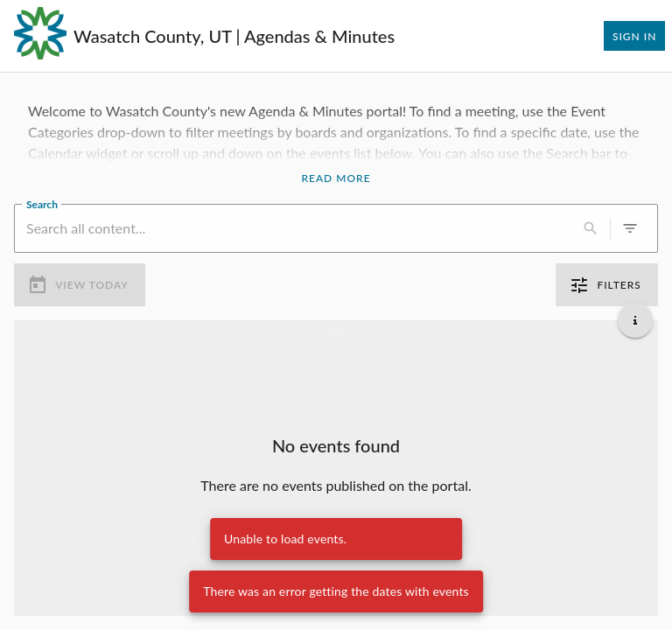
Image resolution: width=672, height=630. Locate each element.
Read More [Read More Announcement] (336, 178)
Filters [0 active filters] (607, 285)
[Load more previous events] (336, 334)
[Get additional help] (635, 320)
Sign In (634, 36)
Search (42, 203)
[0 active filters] (630, 228)
